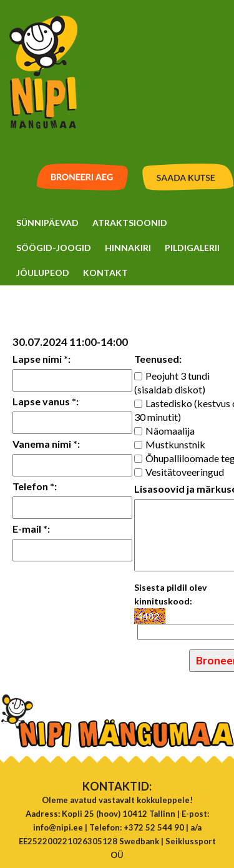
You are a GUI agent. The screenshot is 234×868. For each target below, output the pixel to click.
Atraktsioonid (130, 223)
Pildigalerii (192, 248)
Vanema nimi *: (46, 444)
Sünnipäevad (47, 223)
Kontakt (105, 273)
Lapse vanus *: (46, 401)
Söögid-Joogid (54, 248)
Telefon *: (35, 486)
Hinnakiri (128, 248)
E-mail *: (31, 529)
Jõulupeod (43, 273)
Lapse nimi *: (41, 359)
